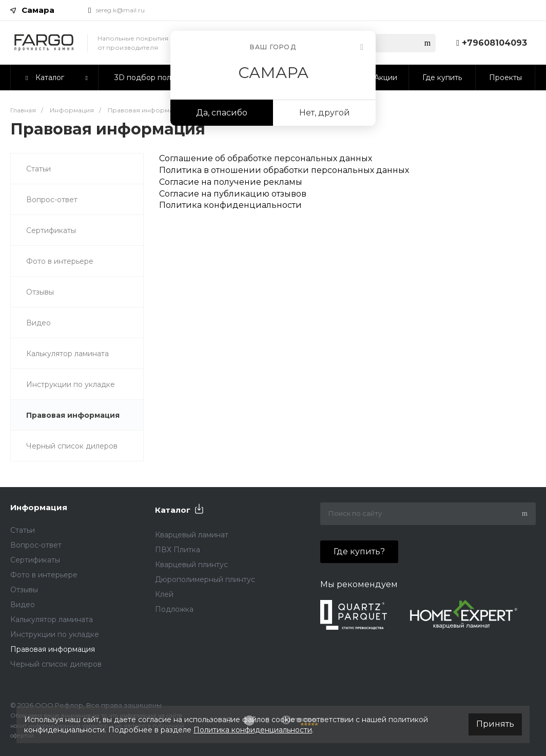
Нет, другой (325, 113)
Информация (39, 507)
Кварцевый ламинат (192, 535)
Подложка (174, 609)
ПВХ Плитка (178, 550)
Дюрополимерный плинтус (205, 579)
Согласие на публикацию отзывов (233, 194)
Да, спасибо (222, 113)
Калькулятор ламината (67, 354)
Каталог (173, 510)
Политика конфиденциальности (230, 205)
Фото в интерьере (60, 261)
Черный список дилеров (72, 446)
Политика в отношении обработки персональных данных (284, 170)
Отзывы (40, 292)
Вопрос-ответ (52, 200)
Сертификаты (51, 230)
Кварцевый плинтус (191, 565)
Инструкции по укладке (71, 384)
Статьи (38, 169)
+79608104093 (494, 43)
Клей (164, 594)
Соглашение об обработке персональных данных (266, 158)
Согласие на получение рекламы (231, 182)
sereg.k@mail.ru (120, 10)
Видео (38, 323)
